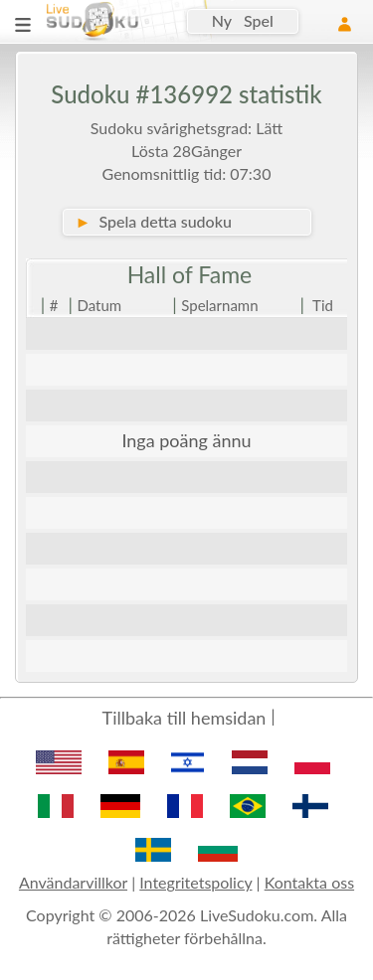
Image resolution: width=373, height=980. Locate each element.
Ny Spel (243, 20)
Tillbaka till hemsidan (185, 718)
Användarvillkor (73, 882)
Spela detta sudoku (154, 221)
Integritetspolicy (195, 882)
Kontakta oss (309, 882)
